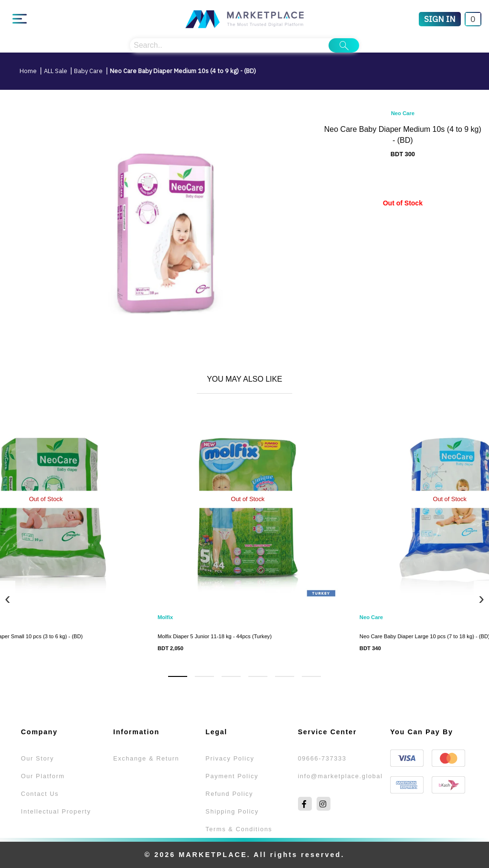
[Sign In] (440, 19)
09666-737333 (322, 758)
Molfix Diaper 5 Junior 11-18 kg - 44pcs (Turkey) (215, 636)
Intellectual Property (56, 811)
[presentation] (8, 598)
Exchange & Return (146, 758)
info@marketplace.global (340, 776)
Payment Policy (232, 776)
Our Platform (43, 776)
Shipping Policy (232, 811)
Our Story (37, 758)
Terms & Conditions (239, 829)
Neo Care (403, 113)
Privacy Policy (230, 758)
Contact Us (40, 794)
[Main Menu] (20, 19)
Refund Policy (229, 794)
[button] (178, 676)
